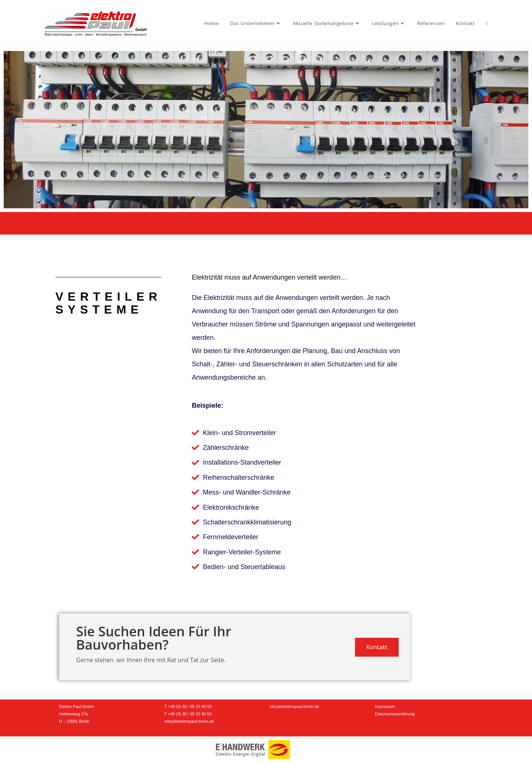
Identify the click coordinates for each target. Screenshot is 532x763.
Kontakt (377, 647)
